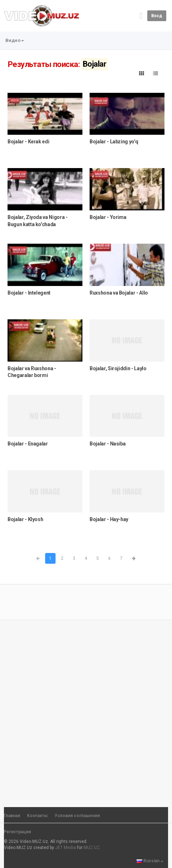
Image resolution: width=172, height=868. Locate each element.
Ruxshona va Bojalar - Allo (119, 293)
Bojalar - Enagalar (28, 444)
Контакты (37, 816)
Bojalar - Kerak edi (28, 142)
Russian (150, 861)
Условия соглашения (77, 816)
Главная (12, 816)
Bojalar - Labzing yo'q (114, 142)
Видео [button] (15, 40)
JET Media (66, 848)
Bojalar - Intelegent (29, 293)
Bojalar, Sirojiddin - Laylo (118, 368)
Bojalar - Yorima (108, 217)
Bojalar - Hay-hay (109, 519)
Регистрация (17, 832)
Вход (157, 16)
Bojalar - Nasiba (107, 444)
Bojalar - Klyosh (25, 519)
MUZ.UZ (92, 848)
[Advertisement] (86, 710)
